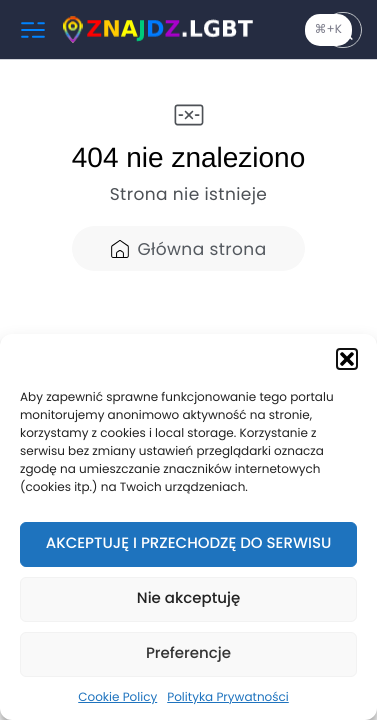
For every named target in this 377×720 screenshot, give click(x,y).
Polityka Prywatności (228, 697)
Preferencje (188, 653)
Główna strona (188, 249)
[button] (347, 359)
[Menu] (33, 30)
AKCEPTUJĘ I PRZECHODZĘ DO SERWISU (189, 543)
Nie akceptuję (188, 598)
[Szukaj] (343, 30)
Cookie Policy (117, 697)
